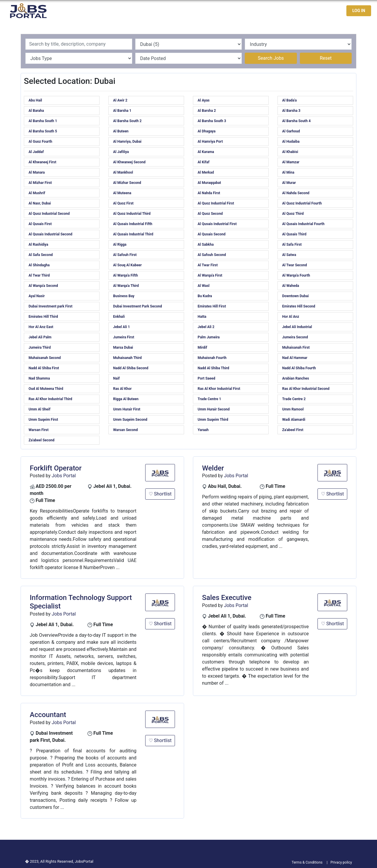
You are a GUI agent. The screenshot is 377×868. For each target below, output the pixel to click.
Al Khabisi (290, 152)
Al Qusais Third (294, 234)
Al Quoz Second (210, 214)
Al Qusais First (40, 224)
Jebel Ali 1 (121, 327)
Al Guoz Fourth (40, 142)
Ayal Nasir (37, 296)
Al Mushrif (37, 193)
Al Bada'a (289, 100)
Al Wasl (204, 286)
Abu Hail (35, 100)
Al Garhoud (291, 131)
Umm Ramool (293, 409)
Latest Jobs (260, 11)
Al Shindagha (39, 265)
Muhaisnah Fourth (212, 358)
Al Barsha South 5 (43, 131)
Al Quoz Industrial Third (132, 214)
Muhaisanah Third (127, 358)
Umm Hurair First (127, 409)
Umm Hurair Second (214, 409)
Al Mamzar (291, 162)
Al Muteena (122, 193)
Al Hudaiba (291, 142)
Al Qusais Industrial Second (51, 234)
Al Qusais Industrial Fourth (303, 224)
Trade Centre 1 (209, 399)
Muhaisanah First (296, 347)
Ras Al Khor (122, 389)
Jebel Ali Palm (40, 337)
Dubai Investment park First (51, 306)
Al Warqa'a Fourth (296, 275)
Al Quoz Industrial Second (49, 214)
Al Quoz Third (293, 214)
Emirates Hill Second (299, 306)
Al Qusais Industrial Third (133, 234)
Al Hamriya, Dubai (127, 142)
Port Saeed (206, 378)
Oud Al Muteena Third (46, 389)
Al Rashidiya (38, 245)
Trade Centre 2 (294, 399)
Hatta (202, 317)
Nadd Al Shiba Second (131, 368)
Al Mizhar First (40, 183)
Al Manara (37, 172)
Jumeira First (124, 337)
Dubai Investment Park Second (138, 306)
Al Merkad (206, 172)
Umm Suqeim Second (130, 420)
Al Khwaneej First (42, 162)
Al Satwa (289, 255)
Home (234, 11)
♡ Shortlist (160, 494)
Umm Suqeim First (43, 420)
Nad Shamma (39, 378)
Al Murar (289, 183)
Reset (326, 58)
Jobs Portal (64, 476)
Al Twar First (208, 265)
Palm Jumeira (209, 337)
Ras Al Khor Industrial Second (306, 389)
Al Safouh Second (212, 255)
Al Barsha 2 (207, 111)
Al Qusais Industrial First (217, 224)
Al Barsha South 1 (43, 121)
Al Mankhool (123, 172)
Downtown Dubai (295, 296)
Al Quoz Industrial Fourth (302, 203)
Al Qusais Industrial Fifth (133, 224)
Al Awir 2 (120, 100)
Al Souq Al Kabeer (127, 265)
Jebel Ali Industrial (297, 327)
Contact (321, 11)
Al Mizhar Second (127, 183)
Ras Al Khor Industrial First (219, 389)
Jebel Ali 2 (206, 327)
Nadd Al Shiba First (44, 368)
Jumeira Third (40, 347)
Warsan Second (125, 430)
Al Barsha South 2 (127, 121)
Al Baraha (36, 111)
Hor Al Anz (291, 317)
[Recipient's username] (79, 44)
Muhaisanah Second (45, 358)
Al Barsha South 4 (296, 121)
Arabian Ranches (296, 378)
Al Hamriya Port (210, 142)
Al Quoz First (123, 203)
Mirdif (202, 347)
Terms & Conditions (307, 862)
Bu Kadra (205, 296)
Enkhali (119, 317)
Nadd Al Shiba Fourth (299, 368)
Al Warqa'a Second (43, 286)
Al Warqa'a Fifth (125, 275)
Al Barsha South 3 (212, 121)
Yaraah (203, 430)
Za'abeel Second (42, 440)
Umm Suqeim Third (213, 420)
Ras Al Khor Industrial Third (50, 399)
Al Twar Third (39, 275)
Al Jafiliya (121, 152)
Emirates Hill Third (43, 317)
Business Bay (124, 296)
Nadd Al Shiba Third (213, 368)
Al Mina (288, 172)
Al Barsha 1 (122, 111)
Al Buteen (121, 131)
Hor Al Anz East (41, 327)
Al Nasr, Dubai (40, 203)
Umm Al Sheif (39, 409)
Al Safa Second (41, 255)
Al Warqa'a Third (126, 286)
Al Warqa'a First (210, 275)
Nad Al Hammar (295, 358)
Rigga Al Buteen (126, 399)
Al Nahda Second (296, 193)
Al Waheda (291, 286)
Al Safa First (292, 245)
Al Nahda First (209, 193)
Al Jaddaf (36, 152)
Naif (116, 378)
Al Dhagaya (207, 131)
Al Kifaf (204, 162)
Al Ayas (204, 100)
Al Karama (206, 152)
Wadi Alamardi (294, 420)
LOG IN (359, 11)
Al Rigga (120, 245)
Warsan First (39, 430)
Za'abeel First (293, 430)
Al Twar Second (295, 265)
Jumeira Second (295, 337)
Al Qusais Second (212, 234)
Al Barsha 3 (291, 111)
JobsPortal (84, 861)
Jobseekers (293, 11)
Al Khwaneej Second (129, 162)
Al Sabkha (206, 245)
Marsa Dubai (123, 347)
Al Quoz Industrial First (216, 203)
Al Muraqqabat (209, 183)
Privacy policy (341, 862)
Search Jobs (271, 58)
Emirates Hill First (212, 306)
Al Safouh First (125, 255)
